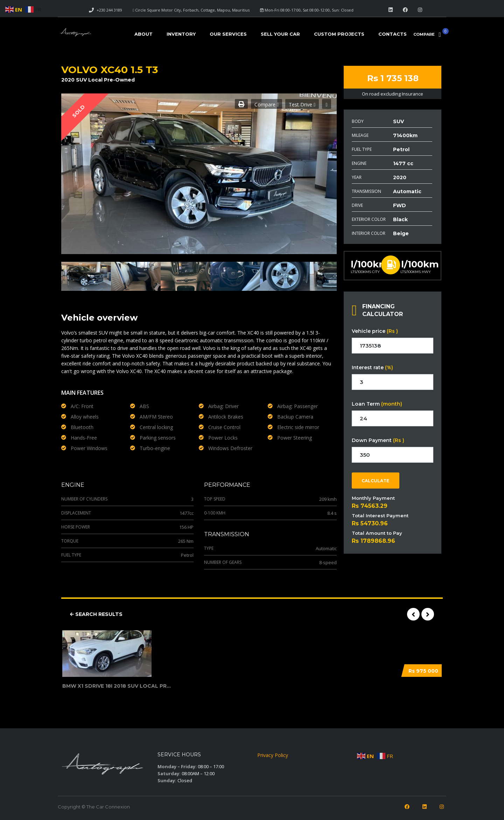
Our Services (228, 34)
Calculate (375, 481)
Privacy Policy (273, 755)
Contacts (393, 34)
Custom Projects (339, 34)
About (143, 34)
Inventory (181, 34)
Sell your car (280, 34)
